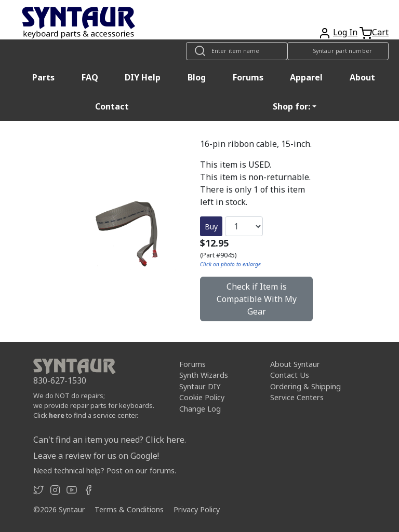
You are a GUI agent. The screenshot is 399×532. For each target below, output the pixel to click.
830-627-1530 (60, 380)
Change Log (200, 409)
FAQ (90, 77)
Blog (197, 77)
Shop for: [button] (291, 106)
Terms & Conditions (129, 509)
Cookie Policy (202, 397)
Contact (112, 106)
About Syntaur (295, 364)
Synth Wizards (204, 375)
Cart (380, 32)
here (57, 415)
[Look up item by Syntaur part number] (338, 51)
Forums (248, 77)
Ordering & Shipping (305, 386)
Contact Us (290, 375)
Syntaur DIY (200, 386)
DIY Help (143, 77)
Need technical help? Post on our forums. (105, 470)
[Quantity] (244, 226)
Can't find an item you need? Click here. (110, 440)
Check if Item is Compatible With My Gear (257, 299)
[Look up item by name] (237, 51)
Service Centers (297, 397)
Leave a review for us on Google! (96, 456)
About (362, 77)
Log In (345, 32)
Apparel (306, 77)
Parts (43, 77)
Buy (211, 227)
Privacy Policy (197, 509)
